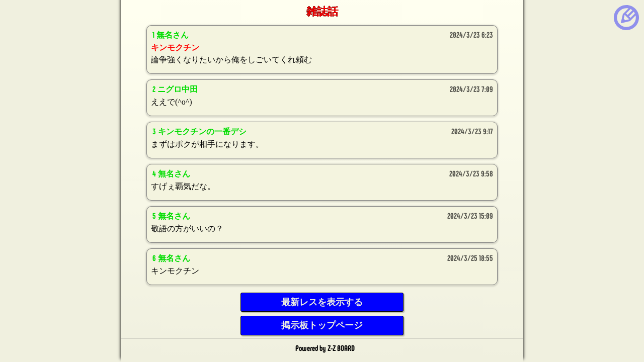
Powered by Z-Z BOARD (325, 348)
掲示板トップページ (322, 325)
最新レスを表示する (322, 302)
